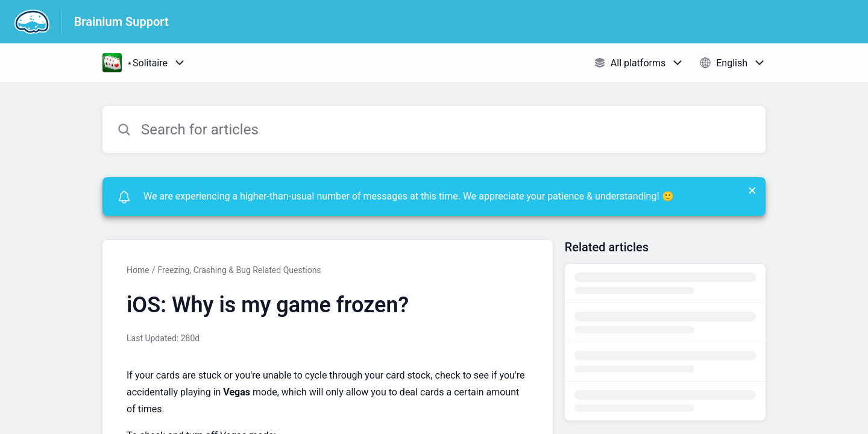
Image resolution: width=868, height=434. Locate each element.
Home (138, 270)
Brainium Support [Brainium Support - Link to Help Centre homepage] (121, 22)
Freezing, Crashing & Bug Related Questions (239, 270)
